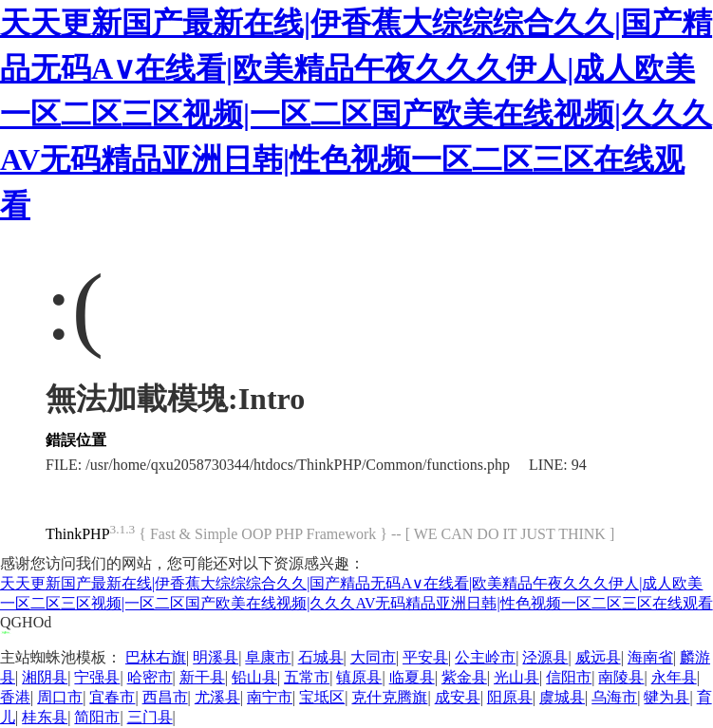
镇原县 (359, 677)
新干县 (202, 677)
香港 (15, 697)
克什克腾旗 (389, 697)
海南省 (650, 657)
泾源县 (545, 657)
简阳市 (97, 717)
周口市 (60, 697)
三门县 (150, 717)
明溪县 (216, 657)
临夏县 (412, 677)
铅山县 (254, 677)
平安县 (425, 657)
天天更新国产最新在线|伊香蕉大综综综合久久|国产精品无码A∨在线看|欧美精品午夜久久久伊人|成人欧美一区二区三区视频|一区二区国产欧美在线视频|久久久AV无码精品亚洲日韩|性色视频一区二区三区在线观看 (356, 114)
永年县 (674, 677)
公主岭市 (485, 657)
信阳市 (569, 677)
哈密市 (150, 677)
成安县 (458, 697)
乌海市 (614, 697)
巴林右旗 (156, 657)
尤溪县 (217, 697)
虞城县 (562, 697)
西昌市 (165, 697)
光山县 (516, 677)
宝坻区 (322, 697)
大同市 (373, 657)
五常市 (307, 677)
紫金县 (464, 677)
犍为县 (666, 697)
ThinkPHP (78, 534)
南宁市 (270, 697)
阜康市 (268, 657)
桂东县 (45, 717)
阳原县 (510, 697)
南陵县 (621, 677)
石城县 (321, 657)
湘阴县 (45, 677)
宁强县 (97, 677)
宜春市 (112, 697)
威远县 (598, 657)
